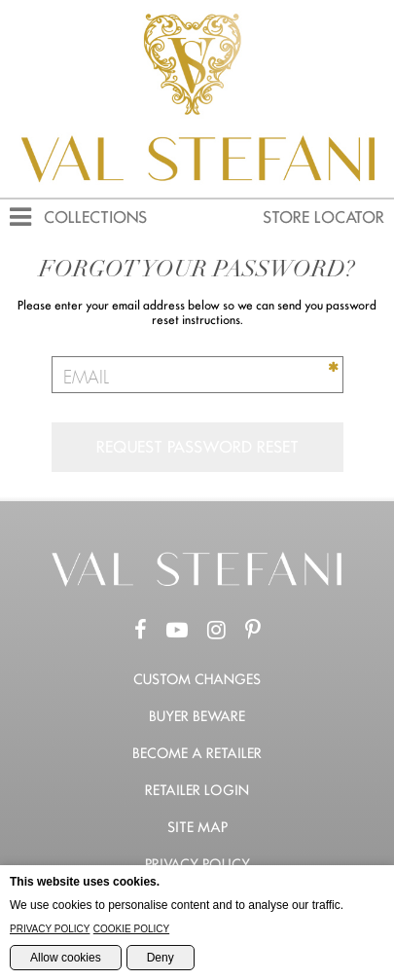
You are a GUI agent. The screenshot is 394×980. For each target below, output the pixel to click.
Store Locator (323, 218)
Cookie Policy (131, 929)
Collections (95, 218)
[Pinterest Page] (253, 631)
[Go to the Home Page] (197, 582)
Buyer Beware (197, 716)
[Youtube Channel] (177, 631)
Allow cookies (66, 958)
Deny (161, 958)
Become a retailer (197, 753)
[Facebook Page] (141, 631)
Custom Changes (197, 679)
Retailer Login (197, 790)
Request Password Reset (197, 447)
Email (86, 379)
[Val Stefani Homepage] (197, 190)
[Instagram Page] (216, 631)
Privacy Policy (197, 864)
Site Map (197, 827)
